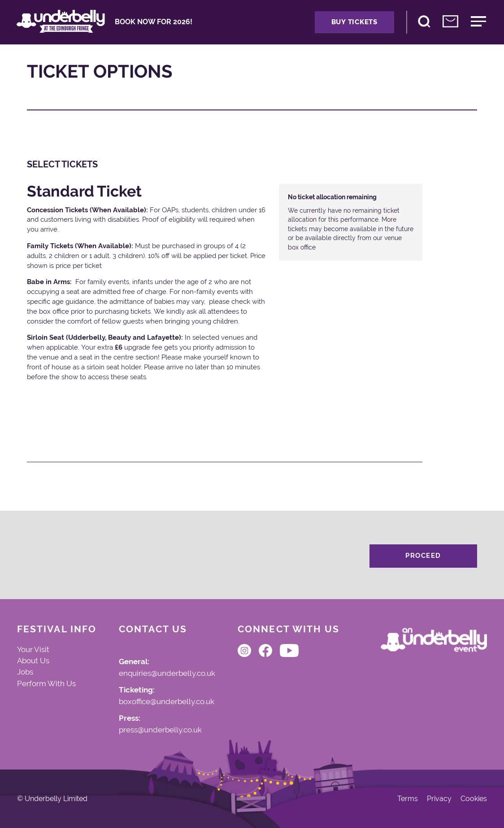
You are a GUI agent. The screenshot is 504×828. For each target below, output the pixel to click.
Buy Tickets (354, 22)
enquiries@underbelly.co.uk (167, 674)
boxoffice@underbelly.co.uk (167, 702)
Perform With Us (46, 683)
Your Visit (33, 649)
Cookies (474, 799)
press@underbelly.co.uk (160, 730)
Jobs (25, 672)
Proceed (423, 556)
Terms (408, 799)
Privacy (439, 799)
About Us (33, 661)
